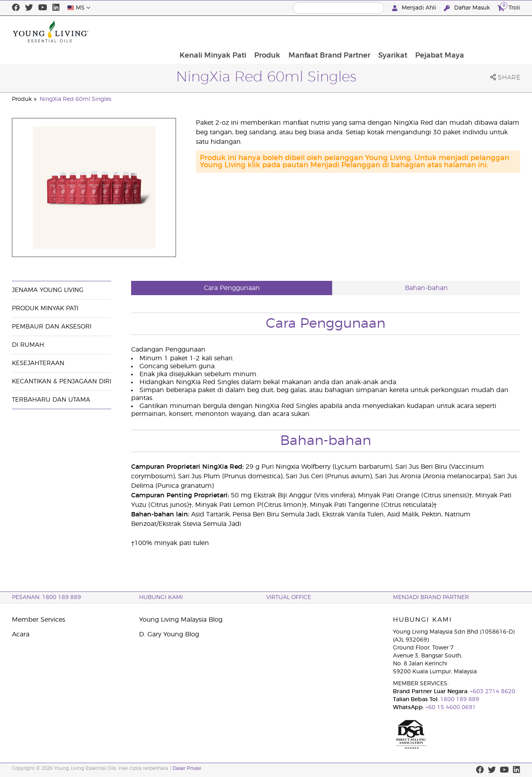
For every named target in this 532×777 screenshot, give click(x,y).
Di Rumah (28, 345)
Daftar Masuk (468, 8)
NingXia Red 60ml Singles (75, 99)
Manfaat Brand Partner (379, 31)
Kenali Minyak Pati (262, 31)
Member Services (39, 620)
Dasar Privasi (187, 768)
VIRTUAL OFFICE (289, 597)
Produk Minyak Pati (45, 308)
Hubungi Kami (161, 597)
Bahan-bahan (426, 288)
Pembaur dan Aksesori (52, 327)
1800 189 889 (459, 700)
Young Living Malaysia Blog (181, 620)
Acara (21, 634)
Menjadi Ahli (415, 8)
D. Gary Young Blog (169, 634)
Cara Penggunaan (232, 288)
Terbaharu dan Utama (51, 400)
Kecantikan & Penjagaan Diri (62, 382)
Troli (509, 7)
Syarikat (444, 31)
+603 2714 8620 (492, 692)
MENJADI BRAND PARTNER (431, 597)
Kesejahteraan (38, 363)
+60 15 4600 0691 (451, 707)
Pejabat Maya (491, 31)
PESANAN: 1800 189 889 (46, 597)
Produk (317, 31)
